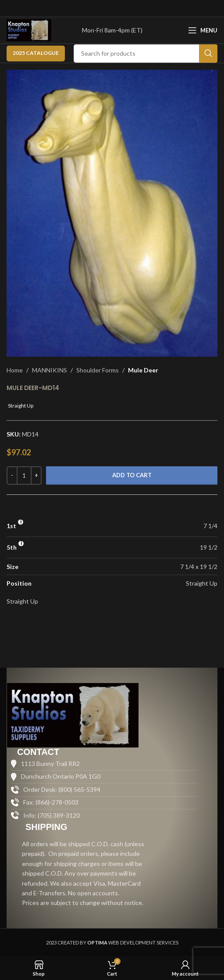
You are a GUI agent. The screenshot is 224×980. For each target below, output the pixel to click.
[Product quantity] (24, 476)
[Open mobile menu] (203, 30)
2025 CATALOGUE (36, 53)
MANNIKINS (50, 370)
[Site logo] (29, 30)
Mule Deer (143, 370)
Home (15, 370)
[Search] (146, 54)
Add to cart (132, 475)
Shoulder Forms (98, 370)
